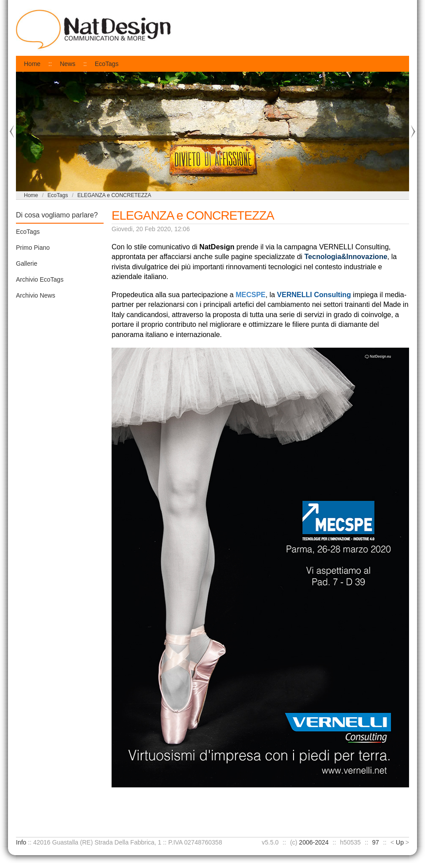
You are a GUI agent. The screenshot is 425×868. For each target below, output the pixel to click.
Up (400, 842)
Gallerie (27, 263)
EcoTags (107, 64)
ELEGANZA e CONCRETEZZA (114, 195)
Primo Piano (33, 248)
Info (21, 842)
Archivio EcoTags (40, 279)
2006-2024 (314, 842)
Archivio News (36, 295)
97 (376, 842)
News (68, 64)
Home (32, 64)
